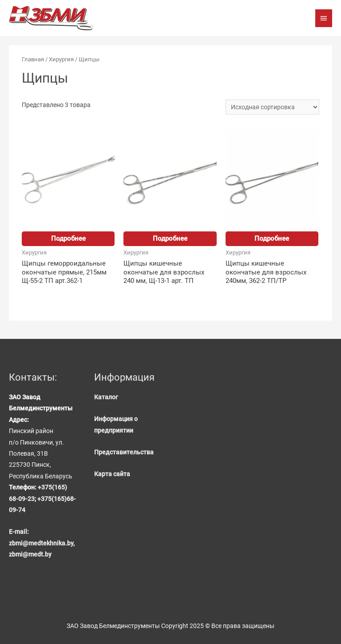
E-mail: (19, 532)
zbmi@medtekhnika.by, (42, 543)
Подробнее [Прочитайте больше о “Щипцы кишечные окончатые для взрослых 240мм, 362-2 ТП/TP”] (272, 239)
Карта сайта (112, 474)
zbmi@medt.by (30, 554)
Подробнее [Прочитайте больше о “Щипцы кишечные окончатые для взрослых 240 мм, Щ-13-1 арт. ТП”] (170, 239)
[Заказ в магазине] (272, 107)
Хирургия (61, 59)
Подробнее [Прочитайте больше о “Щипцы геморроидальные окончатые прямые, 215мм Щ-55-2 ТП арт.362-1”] (68, 239)
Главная (33, 59)
